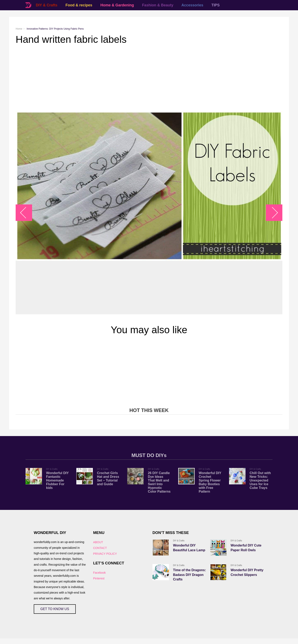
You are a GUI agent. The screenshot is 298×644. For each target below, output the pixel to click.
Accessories (192, 5)
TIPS (215, 5)
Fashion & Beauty (158, 5)
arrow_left (26, 213)
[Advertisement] (139, 78)
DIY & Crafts (47, 5)
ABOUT (98, 542)
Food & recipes (79, 5)
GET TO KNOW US (55, 609)
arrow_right (272, 213)
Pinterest (99, 578)
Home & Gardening (117, 5)
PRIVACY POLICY (105, 554)
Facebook (99, 573)
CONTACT (100, 548)
